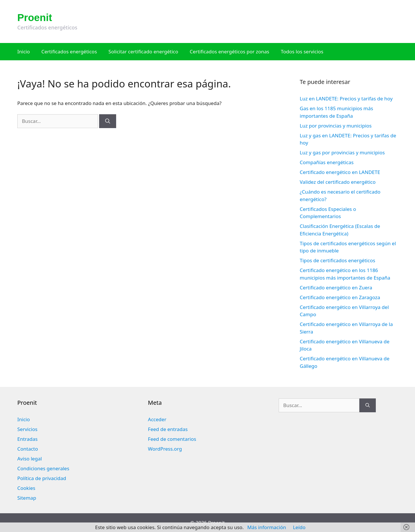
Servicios (27, 429)
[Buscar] (108, 121)
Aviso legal (30, 459)
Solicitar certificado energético (143, 51)
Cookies (26, 488)
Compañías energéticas (327, 162)
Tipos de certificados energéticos (337, 260)
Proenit (35, 17)
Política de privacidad (42, 478)
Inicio (24, 51)
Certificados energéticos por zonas (229, 51)
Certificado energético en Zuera (336, 287)
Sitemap (27, 498)
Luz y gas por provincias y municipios (342, 152)
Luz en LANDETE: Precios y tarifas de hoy (346, 99)
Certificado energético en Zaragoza (340, 297)
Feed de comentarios (172, 439)
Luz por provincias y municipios (336, 126)
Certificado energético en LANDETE (340, 172)
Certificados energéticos (69, 51)
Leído (299, 527)
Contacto (28, 449)
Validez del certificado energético (338, 182)
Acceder (157, 419)
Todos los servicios (302, 51)
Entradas (27, 439)
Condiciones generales (43, 468)
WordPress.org (165, 449)
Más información (267, 527)
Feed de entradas (168, 429)
